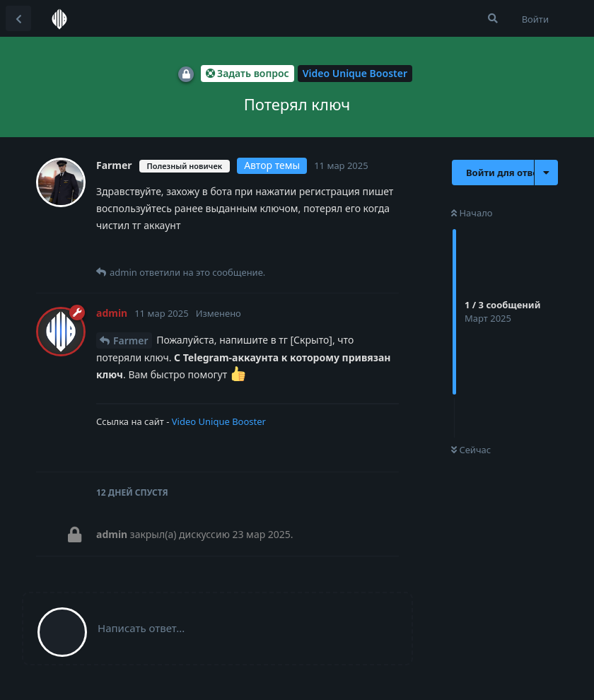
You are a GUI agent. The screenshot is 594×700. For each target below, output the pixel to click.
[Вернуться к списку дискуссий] (18, 18)
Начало (472, 213)
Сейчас (471, 450)
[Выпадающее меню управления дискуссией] (546, 173)
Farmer (131, 340)
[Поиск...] (493, 18)
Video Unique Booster (219, 421)
